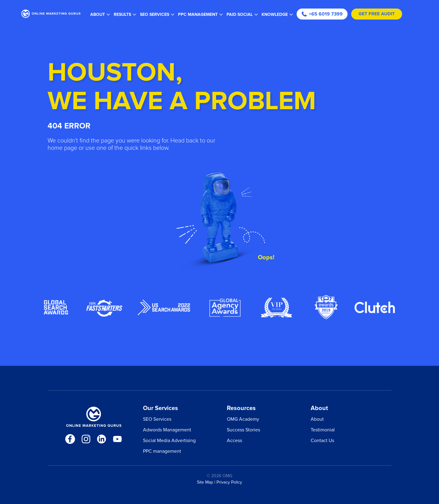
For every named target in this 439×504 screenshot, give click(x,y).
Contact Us (322, 441)
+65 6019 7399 (322, 14)
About (317, 419)
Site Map (205, 482)
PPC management (162, 451)
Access (234, 441)
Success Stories (243, 430)
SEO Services (157, 419)
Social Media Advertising (169, 441)
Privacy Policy (229, 482)
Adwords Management (167, 430)
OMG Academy (243, 419)
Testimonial (323, 430)
